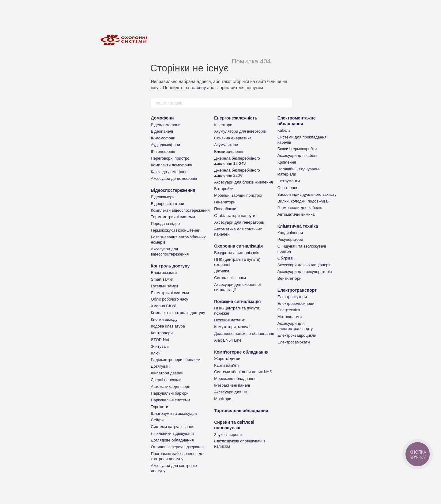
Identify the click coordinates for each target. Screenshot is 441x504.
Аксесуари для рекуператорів (305, 272)
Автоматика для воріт (171, 387)
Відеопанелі (162, 131)
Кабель (284, 130)
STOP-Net (160, 340)
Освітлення (288, 188)
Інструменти (289, 181)
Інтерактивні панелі (232, 385)
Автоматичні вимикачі (298, 214)
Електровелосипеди (296, 303)
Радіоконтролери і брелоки (176, 360)
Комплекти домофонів (171, 165)
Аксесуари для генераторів (239, 222)
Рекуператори (290, 239)
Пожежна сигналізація (237, 301)
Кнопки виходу (164, 319)
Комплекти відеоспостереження (180, 210)
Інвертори (223, 125)
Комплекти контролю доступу (178, 313)
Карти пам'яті (226, 365)
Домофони (162, 118)
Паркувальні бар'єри (170, 393)
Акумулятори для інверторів (240, 131)
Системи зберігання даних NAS (243, 372)
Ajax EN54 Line (228, 340)
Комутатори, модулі (232, 327)
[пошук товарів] (287, 103)
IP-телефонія (163, 152)
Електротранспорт (297, 290)
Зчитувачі (160, 346)
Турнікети (160, 407)
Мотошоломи (290, 317)
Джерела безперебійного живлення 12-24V (237, 161)
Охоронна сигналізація (238, 246)
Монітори (223, 399)
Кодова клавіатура (168, 326)
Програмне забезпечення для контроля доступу (178, 456)
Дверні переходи (166, 380)
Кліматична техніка (298, 226)
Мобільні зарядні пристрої (238, 195)
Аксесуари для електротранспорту (295, 326)
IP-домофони (163, 138)
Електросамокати (294, 342)
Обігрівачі (286, 258)
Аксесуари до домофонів (174, 178)
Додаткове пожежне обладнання (244, 333)
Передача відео (166, 224)
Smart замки (162, 279)
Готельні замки (165, 286)
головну (198, 88)
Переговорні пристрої (171, 158)
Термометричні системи (173, 217)
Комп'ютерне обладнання (241, 352)
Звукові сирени (228, 435)
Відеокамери (163, 197)
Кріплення (287, 162)
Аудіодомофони (166, 145)
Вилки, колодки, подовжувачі (304, 201)
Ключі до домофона (169, 172)
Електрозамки (164, 273)
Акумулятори (226, 145)
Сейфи (157, 420)
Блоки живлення (229, 152)
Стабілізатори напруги (235, 216)
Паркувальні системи (171, 400)
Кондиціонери (290, 233)
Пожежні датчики (230, 320)
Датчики (222, 271)
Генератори (225, 202)
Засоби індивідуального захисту (307, 194)
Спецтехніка (289, 310)
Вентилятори (289, 278)
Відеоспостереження (173, 190)
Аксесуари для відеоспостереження (170, 252)
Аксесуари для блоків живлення (243, 182)
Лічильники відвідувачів (173, 433)
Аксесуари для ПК (231, 392)
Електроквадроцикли (297, 335)
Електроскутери (292, 297)
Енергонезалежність (236, 118)
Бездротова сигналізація (237, 253)
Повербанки (225, 209)
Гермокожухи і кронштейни (176, 230)
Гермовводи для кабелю (300, 208)
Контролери (162, 333)
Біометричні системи (170, 293)
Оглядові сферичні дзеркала (177, 447)
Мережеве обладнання (235, 379)
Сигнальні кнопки (230, 278)
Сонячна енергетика (233, 138)
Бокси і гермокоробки (297, 149)
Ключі (156, 353)
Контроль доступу (170, 266)
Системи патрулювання (173, 427)
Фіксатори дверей (167, 373)
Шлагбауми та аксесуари (174, 413)
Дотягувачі (161, 366)
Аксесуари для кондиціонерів (304, 265)
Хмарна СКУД (164, 306)
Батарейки (224, 189)
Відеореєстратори (168, 204)
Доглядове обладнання (172, 440)
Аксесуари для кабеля (298, 155)
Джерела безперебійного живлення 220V (237, 173)
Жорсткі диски (227, 359)
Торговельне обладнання (241, 411)
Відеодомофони (166, 125)
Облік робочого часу (170, 299)
